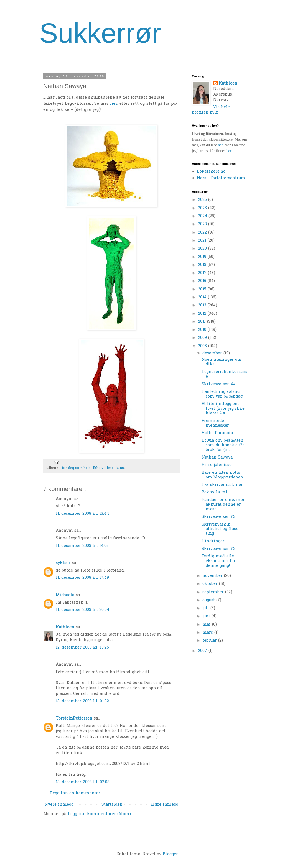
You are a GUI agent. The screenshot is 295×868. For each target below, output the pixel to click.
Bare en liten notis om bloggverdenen (222, 475)
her (114, 104)
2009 (203, 338)
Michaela (65, 595)
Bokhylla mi (214, 492)
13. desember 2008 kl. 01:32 (82, 701)
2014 (203, 297)
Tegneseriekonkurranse (224, 374)
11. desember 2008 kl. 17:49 (82, 578)
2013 (203, 305)
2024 (203, 216)
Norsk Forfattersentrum (221, 178)
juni (207, 616)
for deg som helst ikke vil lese (88, 468)
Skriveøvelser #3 (218, 517)
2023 (203, 224)
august (209, 600)
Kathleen (65, 627)
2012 (203, 314)
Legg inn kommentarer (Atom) (99, 814)
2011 (203, 322)
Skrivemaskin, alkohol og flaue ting (220, 529)
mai (207, 625)
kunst (120, 468)
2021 (203, 241)
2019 (203, 257)
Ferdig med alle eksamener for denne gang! (219, 561)
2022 (203, 233)
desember (213, 353)
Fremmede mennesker (215, 423)
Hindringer (213, 541)
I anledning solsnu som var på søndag (222, 394)
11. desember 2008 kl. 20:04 (82, 610)
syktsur (63, 563)
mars (208, 633)
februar (210, 641)
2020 (203, 249)
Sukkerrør (100, 33)
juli (206, 608)
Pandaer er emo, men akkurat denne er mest (224, 505)
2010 (203, 330)
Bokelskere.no (211, 172)
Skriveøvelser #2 (218, 549)
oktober (211, 584)
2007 (203, 651)
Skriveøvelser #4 (219, 384)
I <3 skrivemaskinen (223, 485)
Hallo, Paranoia (217, 433)
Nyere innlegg (59, 805)
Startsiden (112, 805)
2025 (203, 208)
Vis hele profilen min (211, 110)
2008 (203, 346)
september (214, 592)
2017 (203, 273)
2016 (203, 281)
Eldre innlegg (164, 805)
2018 (203, 265)
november (213, 576)
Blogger (170, 854)
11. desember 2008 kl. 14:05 (82, 546)
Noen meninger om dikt (222, 362)
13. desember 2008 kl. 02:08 (83, 782)
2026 (203, 200)
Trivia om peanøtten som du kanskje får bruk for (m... (223, 445)
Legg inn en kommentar (75, 793)
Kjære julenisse (217, 465)
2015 (203, 289)
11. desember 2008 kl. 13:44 (82, 514)
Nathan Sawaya (217, 458)
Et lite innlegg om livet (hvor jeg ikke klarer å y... (223, 409)
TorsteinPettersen (74, 719)
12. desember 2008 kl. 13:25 (82, 648)
